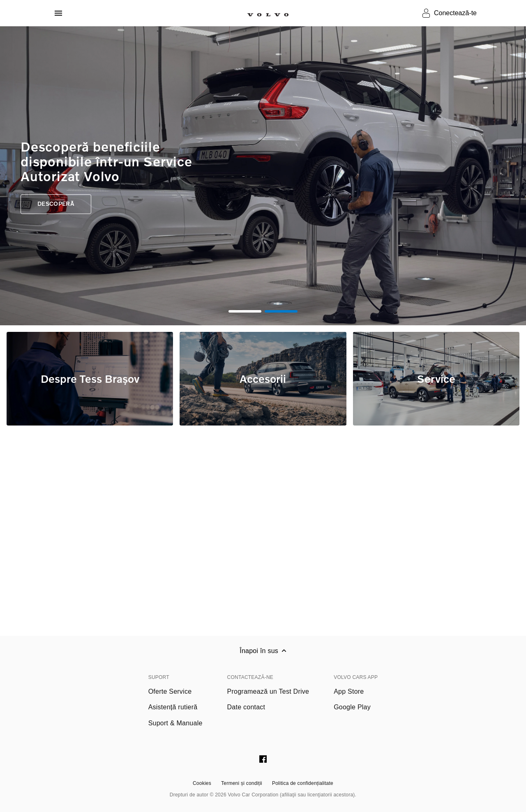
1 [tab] (245, 311)
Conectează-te (455, 13)
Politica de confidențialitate (303, 783)
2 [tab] (281, 311)
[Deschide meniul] (58, 13)
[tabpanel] (263, 176)
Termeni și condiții (242, 783)
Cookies (202, 783)
